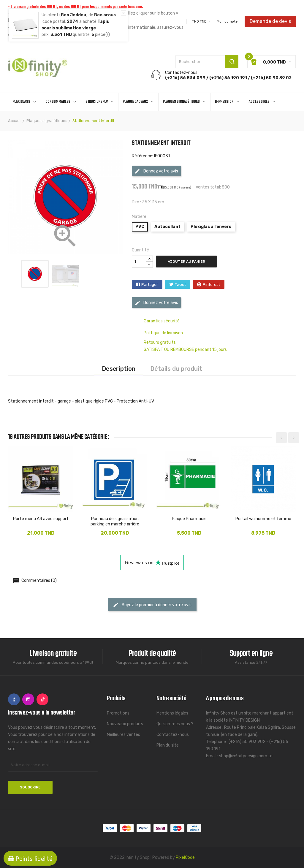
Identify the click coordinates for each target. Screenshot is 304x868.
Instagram (28, 699)
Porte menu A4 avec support (41, 519)
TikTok (42, 699)
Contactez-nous (173, 735)
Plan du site (168, 745)
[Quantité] (139, 262)
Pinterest (211, 285)
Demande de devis (270, 21)
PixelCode (185, 857)
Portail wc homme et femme (263, 519)
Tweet (180, 285)
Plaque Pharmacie (189, 519)
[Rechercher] (207, 62)
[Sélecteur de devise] (202, 21)
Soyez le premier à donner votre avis (152, 605)
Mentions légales (172, 713)
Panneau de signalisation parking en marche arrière (115, 521)
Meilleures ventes (123, 735)
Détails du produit (176, 369)
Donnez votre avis (156, 171)
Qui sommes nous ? (175, 724)
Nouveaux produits (125, 724)
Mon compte (227, 21)
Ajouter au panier (186, 262)
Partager (150, 285)
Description (119, 369)
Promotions (118, 713)
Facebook (14, 699)
